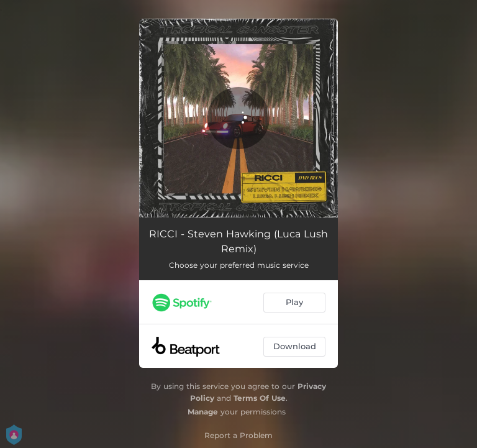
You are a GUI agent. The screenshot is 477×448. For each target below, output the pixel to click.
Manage (203, 412)
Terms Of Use (260, 398)
